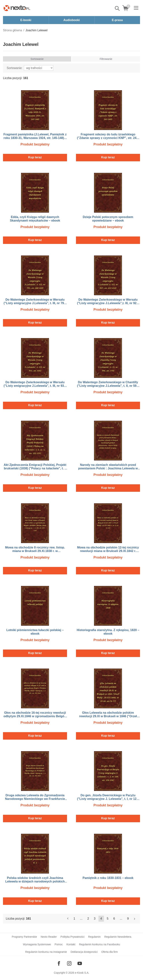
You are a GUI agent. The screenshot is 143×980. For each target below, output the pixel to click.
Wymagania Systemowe (37, 944)
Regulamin (94, 937)
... (81, 919)
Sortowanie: (15, 68)
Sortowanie (37, 59)
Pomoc (59, 944)
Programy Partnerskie (24, 937)
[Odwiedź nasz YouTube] (80, 963)
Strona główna (12, 30)
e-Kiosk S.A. (82, 973)
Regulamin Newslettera (118, 937)
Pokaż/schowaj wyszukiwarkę (117, 8)
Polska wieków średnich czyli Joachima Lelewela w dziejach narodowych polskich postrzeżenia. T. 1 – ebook (35, 881)
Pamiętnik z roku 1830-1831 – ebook (108, 878)
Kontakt (71, 944)
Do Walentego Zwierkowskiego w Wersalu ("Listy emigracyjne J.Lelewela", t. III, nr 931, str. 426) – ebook (35, 386)
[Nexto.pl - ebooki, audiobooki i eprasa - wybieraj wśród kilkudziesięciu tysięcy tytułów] (17, 8)
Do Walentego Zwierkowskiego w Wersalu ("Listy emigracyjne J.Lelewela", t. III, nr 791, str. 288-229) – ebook (35, 303)
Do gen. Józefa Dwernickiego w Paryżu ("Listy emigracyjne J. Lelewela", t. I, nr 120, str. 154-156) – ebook (108, 799)
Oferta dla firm (110, 952)
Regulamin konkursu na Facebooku (99, 944)
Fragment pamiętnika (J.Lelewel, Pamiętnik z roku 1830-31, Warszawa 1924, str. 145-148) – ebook (35, 138)
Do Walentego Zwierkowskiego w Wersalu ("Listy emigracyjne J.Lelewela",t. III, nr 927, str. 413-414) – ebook (108, 303)
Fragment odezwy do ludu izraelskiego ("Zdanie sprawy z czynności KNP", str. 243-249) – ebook (108, 138)
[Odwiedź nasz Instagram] (69, 963)
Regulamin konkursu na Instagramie (46, 952)
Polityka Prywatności (72, 937)
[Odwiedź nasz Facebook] (59, 963)
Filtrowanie (106, 59)
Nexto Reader (49, 937)
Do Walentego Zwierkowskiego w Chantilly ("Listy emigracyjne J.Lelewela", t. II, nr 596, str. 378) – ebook (108, 386)
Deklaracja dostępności (84, 952)
